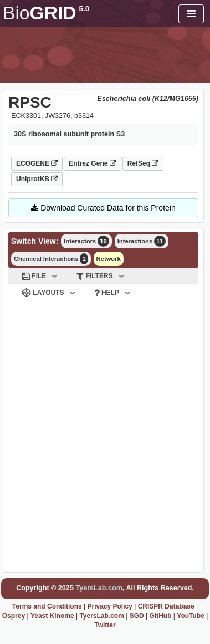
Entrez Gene (92, 163)
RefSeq (143, 163)
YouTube (191, 616)
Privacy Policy (109, 606)
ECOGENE (37, 163)
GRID (46, 13)
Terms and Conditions (47, 606)
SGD (137, 616)
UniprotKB (37, 179)
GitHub (160, 616)
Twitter (105, 625)
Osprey (14, 616)
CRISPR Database (166, 606)
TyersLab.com (99, 588)
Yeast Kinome (52, 616)
